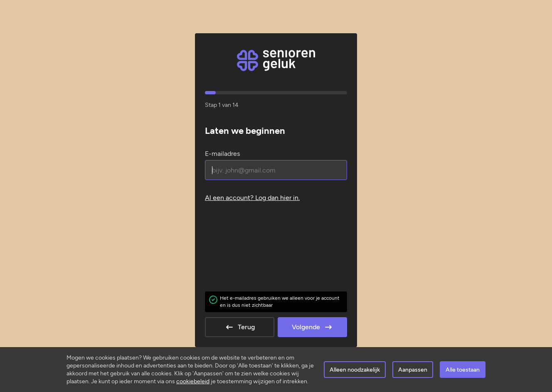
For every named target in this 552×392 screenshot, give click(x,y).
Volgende (313, 327)
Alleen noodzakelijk (355, 370)
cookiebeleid (193, 381)
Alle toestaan (463, 370)
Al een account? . (252, 198)
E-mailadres (222, 154)
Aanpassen (413, 370)
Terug (240, 327)
